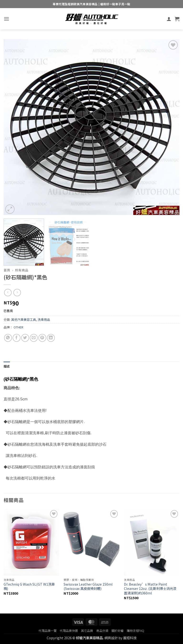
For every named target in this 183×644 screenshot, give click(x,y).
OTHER (18, 327)
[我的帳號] (169, 19)
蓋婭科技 (130, 638)
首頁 (7, 270)
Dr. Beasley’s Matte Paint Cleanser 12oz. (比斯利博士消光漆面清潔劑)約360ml (150, 589)
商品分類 (102, 631)
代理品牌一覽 (48, 631)
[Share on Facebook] (17, 338)
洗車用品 (44, 319)
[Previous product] (17, 293)
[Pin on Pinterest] (42, 338)
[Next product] (8, 293)
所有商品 (22, 270)
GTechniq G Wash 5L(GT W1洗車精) (29, 586)
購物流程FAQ (136, 631)
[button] (6, 19)
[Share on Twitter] (25, 338)
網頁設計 (111, 638)
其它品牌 (87, 631)
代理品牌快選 (69, 631)
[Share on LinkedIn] (51, 338)
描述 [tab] (7, 366)
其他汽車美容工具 (24, 319)
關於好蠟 (117, 631)
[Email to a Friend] (34, 338)
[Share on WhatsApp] (8, 338)
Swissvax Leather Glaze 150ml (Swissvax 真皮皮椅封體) (88, 586)
